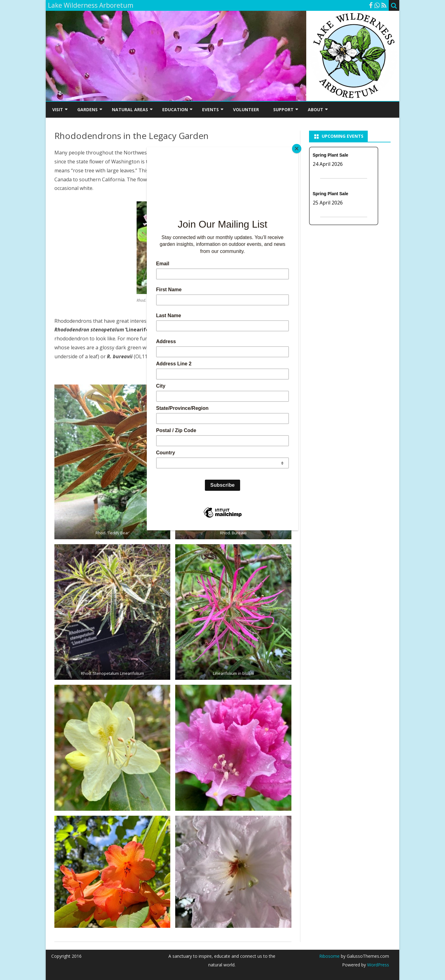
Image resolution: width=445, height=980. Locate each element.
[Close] (297, 149)
